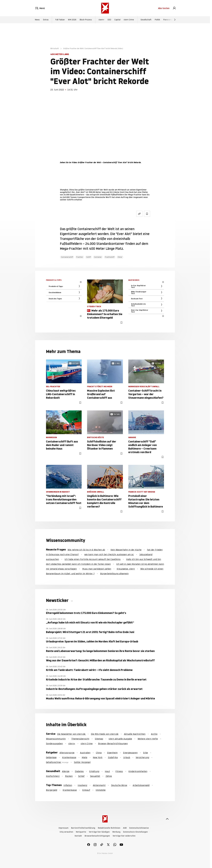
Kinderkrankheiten (138, 771)
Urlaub (127, 757)
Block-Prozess (86, 20)
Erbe (146, 753)
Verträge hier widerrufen (124, 836)
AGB (125, 828)
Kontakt (78, 836)
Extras (46, 20)
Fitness (119, 771)
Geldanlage (51, 757)
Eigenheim (112, 753)
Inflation (68, 785)
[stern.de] (105, 8)
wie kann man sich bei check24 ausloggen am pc (109, 554)
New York (98, 757)
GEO (109, 20)
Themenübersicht (80, 739)
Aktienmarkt (99, 785)
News (37, 20)
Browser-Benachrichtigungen (113, 743)
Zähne (109, 776)
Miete (84, 757)
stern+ (101, 20)
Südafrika (113, 757)
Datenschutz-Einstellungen (135, 832)
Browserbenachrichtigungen (97, 836)
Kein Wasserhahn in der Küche (126, 550)
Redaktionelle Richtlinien (109, 828)
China (99, 753)
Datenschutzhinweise (139, 828)
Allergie (66, 771)
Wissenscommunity (56, 739)
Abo (164, 8)
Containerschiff (67, 257)
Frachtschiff (110, 257)
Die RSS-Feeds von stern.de (105, 734)
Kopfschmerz (53, 776)
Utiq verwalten (66, 832)
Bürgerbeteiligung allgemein (114, 574)
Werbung (116, 832)
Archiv (154, 734)
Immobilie (101, 790)
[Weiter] (175, 20)
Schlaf (81, 776)
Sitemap (99, 739)
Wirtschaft (55, 48)
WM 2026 (72, 20)
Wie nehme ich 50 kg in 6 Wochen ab (86, 550)
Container (98, 257)
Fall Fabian (60, 20)
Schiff (89, 257)
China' (120, 257)
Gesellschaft (146, 20)
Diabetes (79, 771)
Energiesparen (130, 753)
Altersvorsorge (67, 753)
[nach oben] (167, 819)
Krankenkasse (69, 757)
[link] (174, 8)
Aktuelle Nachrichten (135, 734)
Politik (157, 20)
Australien (85, 753)
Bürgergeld (52, 790)
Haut (107, 771)
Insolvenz (82, 785)
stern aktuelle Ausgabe (120, 739)
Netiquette (81, 832)
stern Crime (129, 20)
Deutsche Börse (119, 785)
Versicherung (142, 757)
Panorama (168, 20)
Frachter (80, 257)
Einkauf (86, 790)
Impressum (63, 828)
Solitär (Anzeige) (82, 762)
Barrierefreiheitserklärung (83, 828)
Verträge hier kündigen (99, 832)
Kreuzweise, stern (126, 569)
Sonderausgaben (54, 743)
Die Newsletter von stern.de (72, 734)
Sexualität (95, 776)
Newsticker (58, 600)
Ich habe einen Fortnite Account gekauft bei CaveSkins (93, 559)
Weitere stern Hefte (148, 739)
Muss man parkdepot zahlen (97, 569)
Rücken (69, 776)
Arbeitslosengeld (141, 785)
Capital (117, 20)
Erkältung (94, 771)
